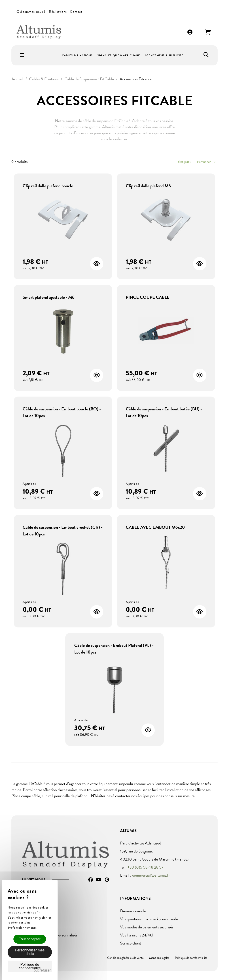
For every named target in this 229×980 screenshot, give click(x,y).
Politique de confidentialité (191, 958)
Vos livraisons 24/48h (137, 935)
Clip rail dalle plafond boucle (48, 186)
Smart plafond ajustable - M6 (49, 297)
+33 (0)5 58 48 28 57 (145, 867)
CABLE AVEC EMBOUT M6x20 (155, 527)
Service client (131, 943)
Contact (76, 12)
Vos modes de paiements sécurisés (147, 927)
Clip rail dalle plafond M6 (148, 186)
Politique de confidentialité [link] (30, 966)
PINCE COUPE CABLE (148, 297)
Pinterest (107, 880)
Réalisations (58, 12)
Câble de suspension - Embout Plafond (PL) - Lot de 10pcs (114, 649)
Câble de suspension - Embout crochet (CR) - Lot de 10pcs (63, 531)
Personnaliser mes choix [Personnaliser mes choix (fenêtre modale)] (30, 952)
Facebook (91, 880)
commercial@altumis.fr (151, 875)
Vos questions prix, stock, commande (149, 919)
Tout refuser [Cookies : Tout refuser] (41, 970)
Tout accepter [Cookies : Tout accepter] (30, 939)
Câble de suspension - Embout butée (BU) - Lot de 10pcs (164, 412)
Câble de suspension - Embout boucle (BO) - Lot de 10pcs (62, 412)
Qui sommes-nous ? (31, 12)
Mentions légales (159, 958)
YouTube (99, 880)
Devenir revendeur (135, 911)
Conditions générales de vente (125, 958)
